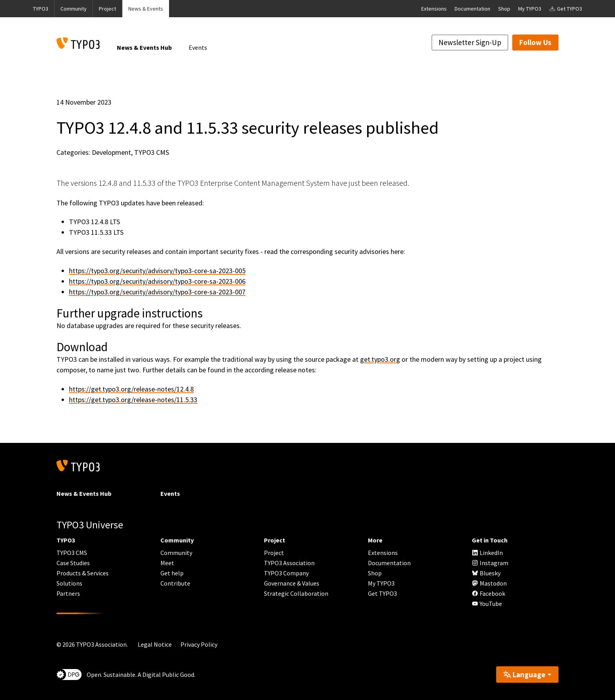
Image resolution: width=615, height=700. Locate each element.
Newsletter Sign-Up (470, 42)
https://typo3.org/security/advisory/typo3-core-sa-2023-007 (157, 292)
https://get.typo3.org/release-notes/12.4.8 (131, 389)
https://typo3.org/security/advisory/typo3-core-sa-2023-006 (157, 281)
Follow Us (535, 42)
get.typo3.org (380, 359)
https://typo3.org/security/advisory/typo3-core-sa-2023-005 (157, 271)
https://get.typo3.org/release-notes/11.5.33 (133, 400)
